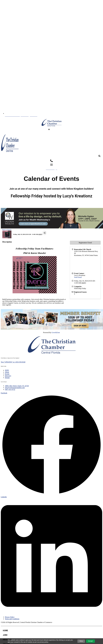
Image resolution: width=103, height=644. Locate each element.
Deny (81, 641)
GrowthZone (56, 333)
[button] (49, 129)
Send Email (78, 277)
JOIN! (5, 635)
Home (5, 630)
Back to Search (7, 230)
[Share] (45, 233)
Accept (91, 641)
